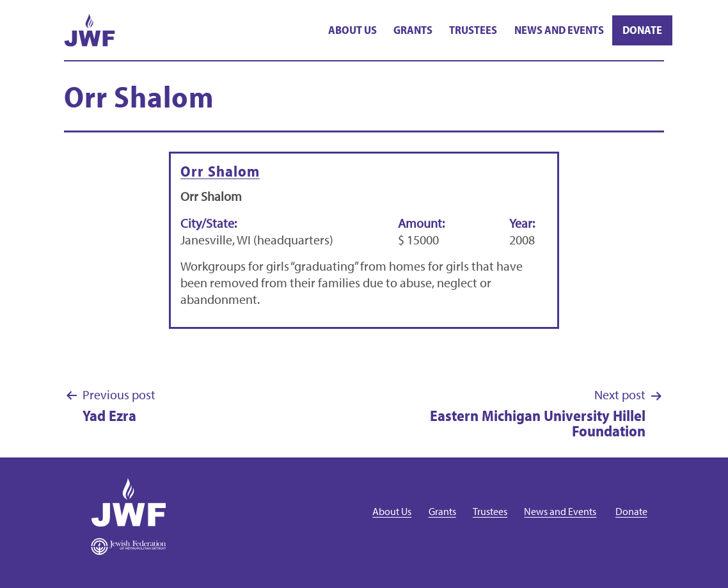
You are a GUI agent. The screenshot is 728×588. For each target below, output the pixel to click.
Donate (642, 30)
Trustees (473, 30)
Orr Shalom (220, 171)
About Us (352, 30)
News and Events (559, 30)
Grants (413, 30)
